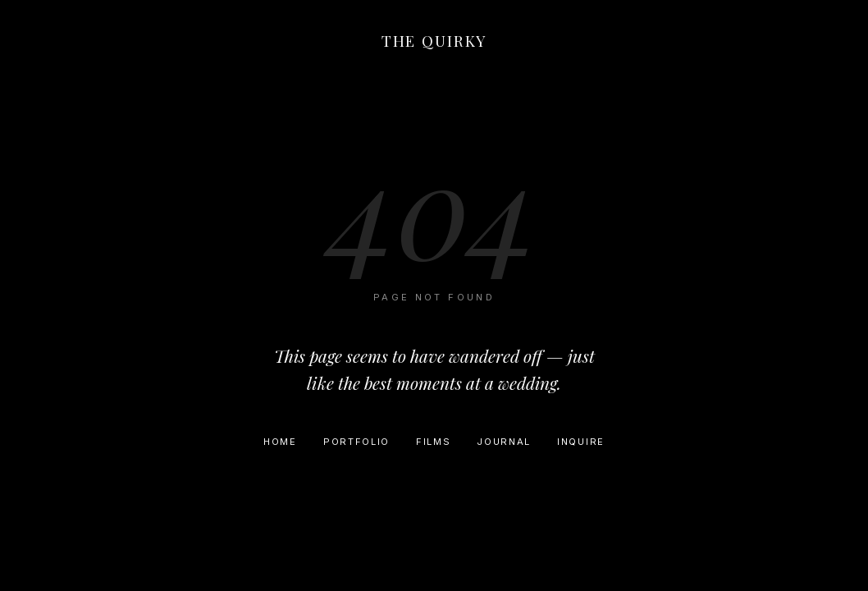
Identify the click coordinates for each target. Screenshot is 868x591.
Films (433, 442)
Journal (504, 442)
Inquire (581, 442)
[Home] (434, 44)
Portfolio (356, 442)
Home (280, 442)
